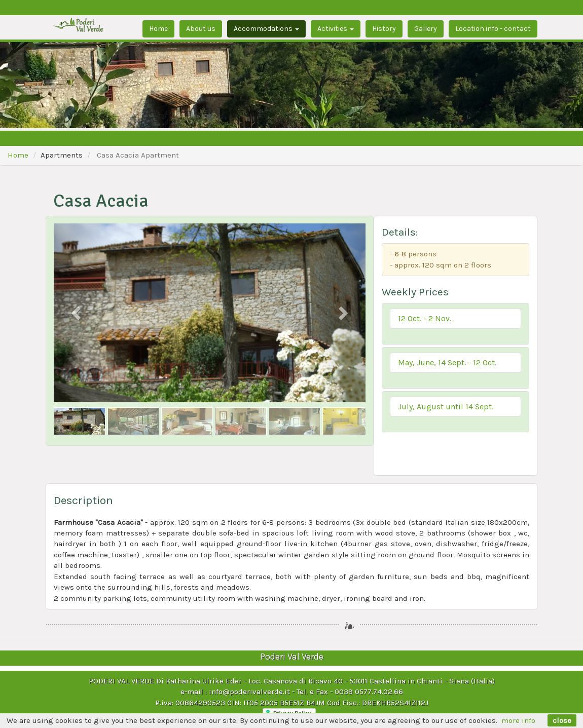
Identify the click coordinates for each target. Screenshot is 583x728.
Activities (336, 29)
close (562, 720)
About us (201, 29)
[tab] (456, 324)
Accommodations (266, 29)
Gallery (426, 29)
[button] (456, 319)
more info (518, 720)
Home (158, 29)
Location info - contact (493, 29)
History (384, 29)
